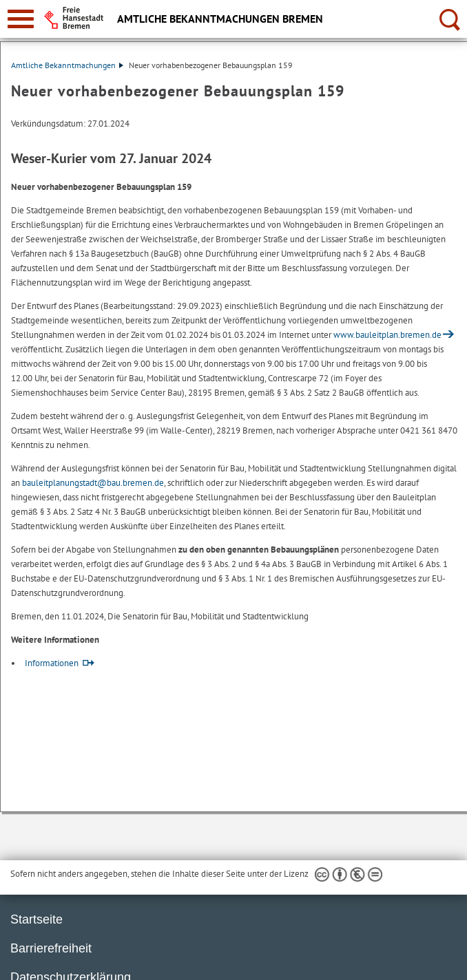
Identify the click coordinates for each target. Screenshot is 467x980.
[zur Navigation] (21, 19)
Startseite (37, 919)
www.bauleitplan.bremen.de (387, 335)
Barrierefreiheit (51, 948)
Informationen (52, 663)
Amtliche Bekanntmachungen (67, 65)
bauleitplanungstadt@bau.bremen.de (93, 483)
